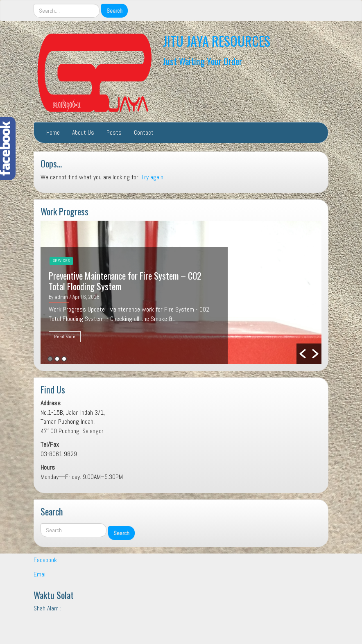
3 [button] (64, 359)
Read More (65, 337)
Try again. (153, 177)
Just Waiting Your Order (202, 61)
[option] (181, 292)
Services (61, 261)
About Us (83, 132)
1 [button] (50, 359)
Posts (114, 132)
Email (40, 574)
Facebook (45, 560)
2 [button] (57, 359)
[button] (303, 354)
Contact (144, 132)
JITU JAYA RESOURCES (217, 41)
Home (53, 132)
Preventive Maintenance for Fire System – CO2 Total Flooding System (125, 281)
